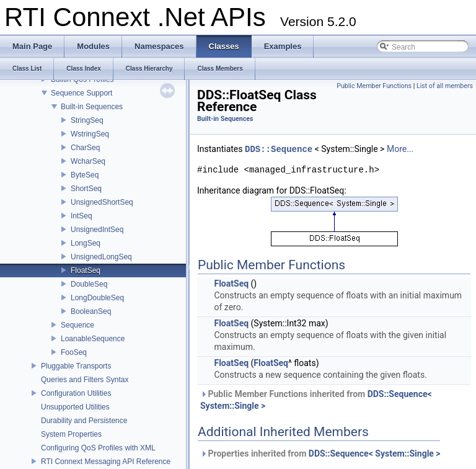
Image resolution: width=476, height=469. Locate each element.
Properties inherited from (320, 453)
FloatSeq (86, 270)
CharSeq (85, 148)
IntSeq (82, 216)
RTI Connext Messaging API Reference (106, 462)
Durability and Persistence (84, 421)
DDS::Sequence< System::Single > (375, 453)
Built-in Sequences (92, 107)
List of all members (445, 86)
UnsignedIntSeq (97, 230)
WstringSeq (90, 134)
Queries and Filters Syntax (85, 380)
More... (400, 150)
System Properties (71, 434)
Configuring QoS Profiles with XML (98, 448)
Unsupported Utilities (75, 407)
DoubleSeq (89, 284)
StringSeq (87, 120)
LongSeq (86, 243)
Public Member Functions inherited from (316, 400)
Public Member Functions (374, 86)
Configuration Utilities (76, 393)
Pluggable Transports (76, 366)
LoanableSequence (93, 339)
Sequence (77, 325)
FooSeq (74, 352)
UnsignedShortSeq (102, 202)
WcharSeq (88, 161)
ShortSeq (86, 189)
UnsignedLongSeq (101, 257)
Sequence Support (82, 93)
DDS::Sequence (279, 149)
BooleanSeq (91, 311)
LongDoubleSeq (97, 298)
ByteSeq (85, 175)
